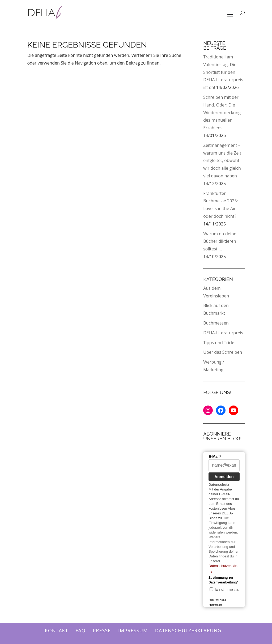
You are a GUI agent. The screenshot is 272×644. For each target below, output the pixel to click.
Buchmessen (216, 323)
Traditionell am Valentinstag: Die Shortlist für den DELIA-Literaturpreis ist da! (223, 72)
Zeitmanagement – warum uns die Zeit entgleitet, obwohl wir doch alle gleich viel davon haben (222, 161)
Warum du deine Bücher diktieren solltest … (220, 241)
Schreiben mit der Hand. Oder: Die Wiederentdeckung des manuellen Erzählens (222, 112)
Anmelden (224, 477)
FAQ (80, 630)
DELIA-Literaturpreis (223, 333)
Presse (102, 630)
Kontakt (57, 630)
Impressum (133, 630)
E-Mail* (215, 457)
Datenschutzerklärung (188, 630)
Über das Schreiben (223, 352)
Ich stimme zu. (227, 590)
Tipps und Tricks (219, 343)
